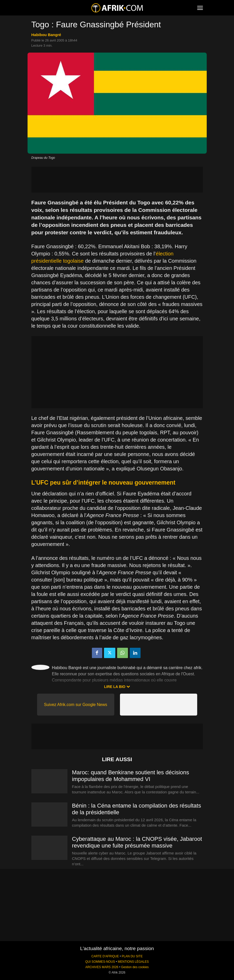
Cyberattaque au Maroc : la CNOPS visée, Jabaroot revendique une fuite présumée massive (137, 842)
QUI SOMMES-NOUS (100, 962)
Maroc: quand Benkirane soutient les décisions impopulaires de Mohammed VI (131, 776)
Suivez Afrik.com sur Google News (76, 705)
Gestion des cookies (135, 967)
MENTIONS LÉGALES (133, 962)
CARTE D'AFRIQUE (105, 956)
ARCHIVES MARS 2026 (102, 967)
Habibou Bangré (46, 35)
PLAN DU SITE (132, 956)
